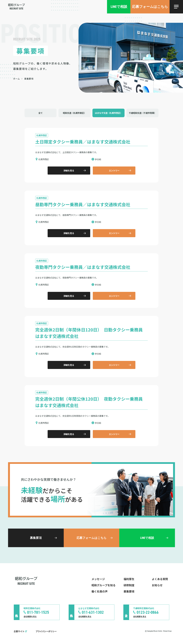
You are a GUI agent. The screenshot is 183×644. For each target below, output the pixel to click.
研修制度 (129, 585)
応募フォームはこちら (150, 7)
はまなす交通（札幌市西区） (109, 113)
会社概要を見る (30, 616)
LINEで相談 (119, 7)
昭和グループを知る (104, 585)
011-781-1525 (38, 612)
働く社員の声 (100, 591)
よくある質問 (160, 579)
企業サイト (19, 631)
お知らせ (157, 585)
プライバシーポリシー (46, 631)
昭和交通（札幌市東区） (74, 113)
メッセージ (98, 579)
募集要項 (129, 591)
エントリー (114, 170)
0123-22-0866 (148, 612)
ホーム (17, 79)
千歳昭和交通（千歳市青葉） (143, 113)
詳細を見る (69, 170)
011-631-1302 (93, 612)
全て (40, 113)
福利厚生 (129, 579)
